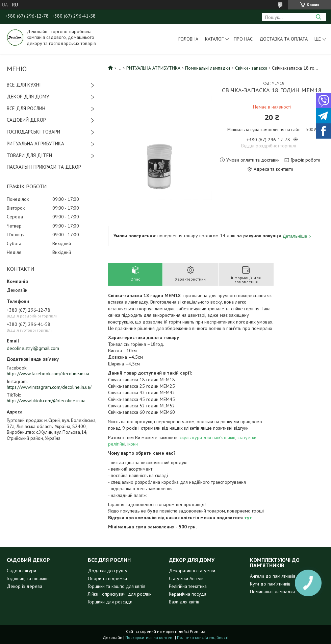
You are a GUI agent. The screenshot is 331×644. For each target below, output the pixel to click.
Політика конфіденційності (203, 637)
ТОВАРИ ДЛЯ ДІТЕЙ (29, 155)
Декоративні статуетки (192, 571)
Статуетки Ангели (186, 578)
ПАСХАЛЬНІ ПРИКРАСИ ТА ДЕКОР (44, 167)
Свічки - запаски (251, 68)
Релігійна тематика (188, 586)
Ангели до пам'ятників (273, 576)
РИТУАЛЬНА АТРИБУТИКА (35, 144)
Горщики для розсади (110, 602)
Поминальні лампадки (208, 68)
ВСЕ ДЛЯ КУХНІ (24, 85)
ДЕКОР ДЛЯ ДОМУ (28, 97)
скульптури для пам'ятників (208, 437)
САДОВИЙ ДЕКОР (26, 120)
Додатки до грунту (108, 571)
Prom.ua (198, 631)
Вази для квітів (184, 602)
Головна (188, 39)
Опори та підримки (107, 578)
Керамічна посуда (188, 594)
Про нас (243, 39)
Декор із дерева (24, 586)
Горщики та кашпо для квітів (117, 586)
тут (248, 518)
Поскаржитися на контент (150, 637)
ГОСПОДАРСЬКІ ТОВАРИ (33, 132)
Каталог (214, 39)
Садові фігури (21, 571)
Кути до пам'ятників (270, 584)
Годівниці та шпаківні (28, 578)
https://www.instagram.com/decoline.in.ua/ (49, 387)
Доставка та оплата (284, 39)
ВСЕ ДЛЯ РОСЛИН (26, 108)
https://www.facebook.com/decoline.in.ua (48, 374)
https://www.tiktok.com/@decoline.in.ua (46, 401)
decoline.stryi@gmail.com (33, 348)
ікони (133, 444)
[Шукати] (318, 17)
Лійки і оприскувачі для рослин (120, 594)
